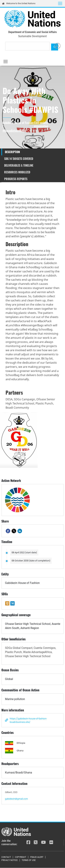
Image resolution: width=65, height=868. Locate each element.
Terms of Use (29, 860)
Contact (6, 857)
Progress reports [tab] (16, 179)
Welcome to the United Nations (19, 3)
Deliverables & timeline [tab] (19, 165)
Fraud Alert (37, 857)
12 (7, 603)
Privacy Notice (10, 860)
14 (12, 603)
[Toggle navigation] (60, 3)
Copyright (21, 857)
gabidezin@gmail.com (16, 799)
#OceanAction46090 (14, 131)
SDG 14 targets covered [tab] (19, 159)
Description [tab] (12, 152)
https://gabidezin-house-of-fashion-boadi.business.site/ (28, 720)
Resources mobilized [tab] (17, 172)
